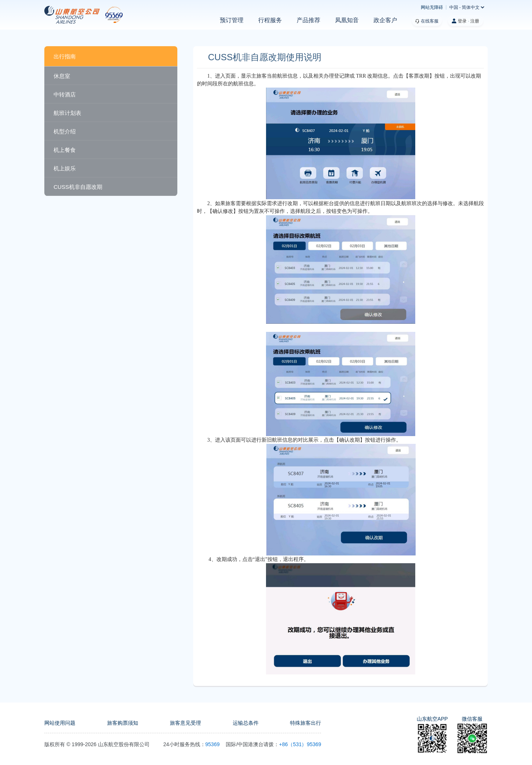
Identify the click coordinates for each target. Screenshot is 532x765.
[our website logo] (83, 15)
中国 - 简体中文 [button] (465, 7)
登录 (462, 21)
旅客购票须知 (123, 723)
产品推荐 (308, 20)
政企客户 (385, 20)
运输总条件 (246, 723)
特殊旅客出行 (306, 723)
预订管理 (232, 20)
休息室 (62, 76)
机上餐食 (65, 150)
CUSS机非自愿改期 (78, 187)
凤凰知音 (347, 20)
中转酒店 (65, 94)
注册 (475, 21)
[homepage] (75, 15)
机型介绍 (65, 131)
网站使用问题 (60, 723)
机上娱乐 (65, 168)
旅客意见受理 (185, 723)
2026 (91, 744)
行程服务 (270, 20)
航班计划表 (67, 113)
